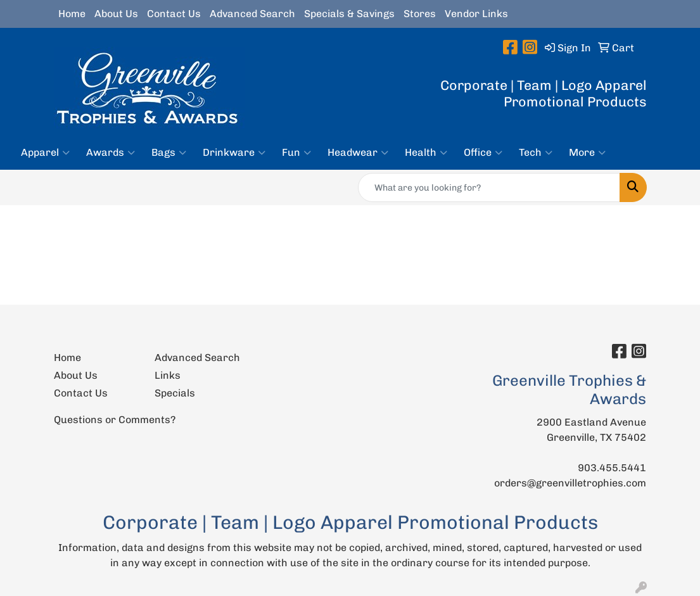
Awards (111, 153)
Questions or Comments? (115, 420)
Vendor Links (476, 14)
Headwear (358, 153)
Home (72, 14)
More (587, 153)
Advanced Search (252, 14)
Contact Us (174, 14)
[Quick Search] (489, 187)
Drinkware (234, 153)
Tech (536, 153)
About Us (116, 14)
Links (168, 375)
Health (426, 153)
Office (483, 153)
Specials (175, 393)
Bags (169, 153)
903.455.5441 (612, 468)
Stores (420, 14)
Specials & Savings (349, 14)
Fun (296, 153)
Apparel (45, 153)
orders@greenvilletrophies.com (570, 483)
